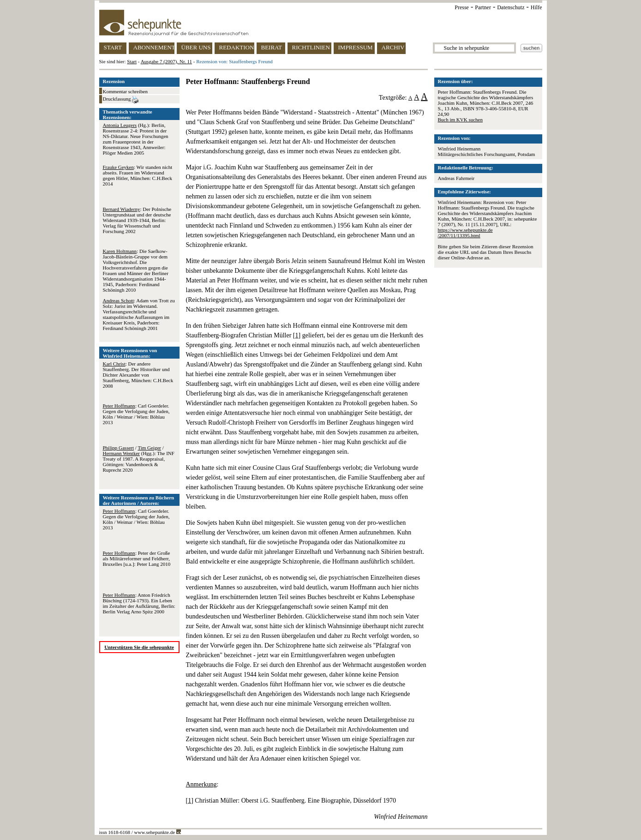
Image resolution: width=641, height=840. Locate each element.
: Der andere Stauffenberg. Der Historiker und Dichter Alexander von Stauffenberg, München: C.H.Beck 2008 (138, 375)
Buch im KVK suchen (460, 120)
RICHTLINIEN (311, 47)
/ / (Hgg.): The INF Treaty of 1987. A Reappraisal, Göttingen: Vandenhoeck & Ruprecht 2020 (139, 459)
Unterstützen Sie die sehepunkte (139, 647)
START (113, 47)
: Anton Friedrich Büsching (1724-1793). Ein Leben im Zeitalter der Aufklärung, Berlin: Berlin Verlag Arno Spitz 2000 (139, 603)
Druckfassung (121, 100)
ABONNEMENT (154, 47)
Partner (483, 7)
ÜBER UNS (196, 47)
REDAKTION (237, 47)
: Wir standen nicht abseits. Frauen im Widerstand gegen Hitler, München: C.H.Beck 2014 (138, 175)
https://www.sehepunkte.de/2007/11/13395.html (465, 233)
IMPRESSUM (356, 47)
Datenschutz (511, 7)
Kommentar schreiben (125, 91)
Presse (462, 7)
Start (132, 61)
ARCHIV (393, 47)
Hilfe (536, 7)
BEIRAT (272, 47)
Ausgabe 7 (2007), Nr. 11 (166, 61)
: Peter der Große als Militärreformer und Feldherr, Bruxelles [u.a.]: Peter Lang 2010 (137, 558)
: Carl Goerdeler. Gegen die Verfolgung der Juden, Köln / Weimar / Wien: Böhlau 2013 (136, 414)
